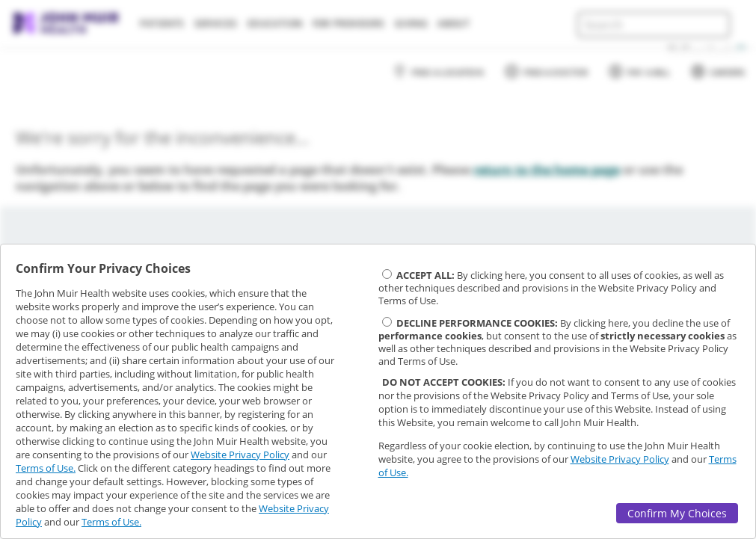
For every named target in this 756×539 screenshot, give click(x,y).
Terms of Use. (46, 468)
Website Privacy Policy (240, 455)
